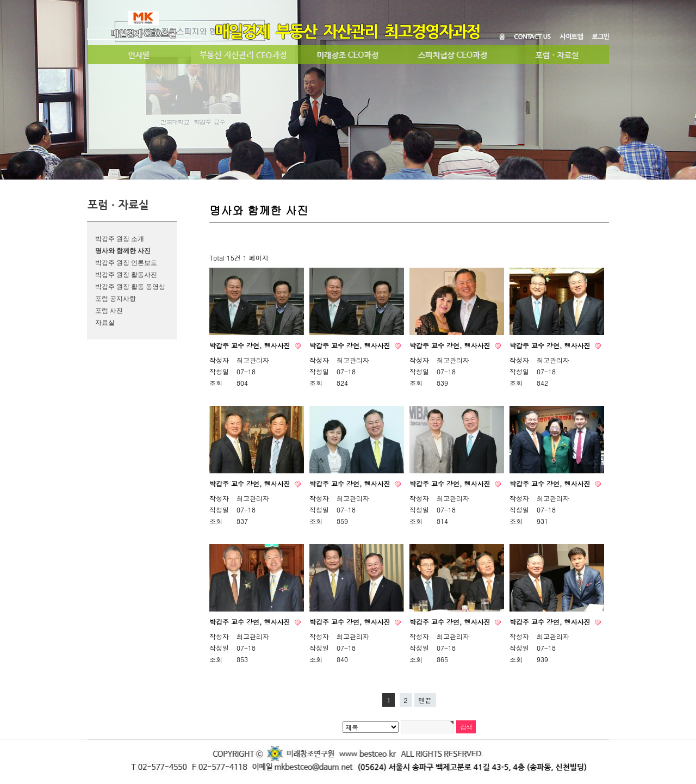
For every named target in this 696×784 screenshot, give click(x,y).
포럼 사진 (109, 311)
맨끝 (425, 700)
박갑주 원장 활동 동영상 (130, 287)
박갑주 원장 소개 (120, 239)
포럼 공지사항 (116, 299)
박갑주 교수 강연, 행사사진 (251, 345)
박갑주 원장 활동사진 (126, 275)
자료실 (105, 323)
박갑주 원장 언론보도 (126, 263)
